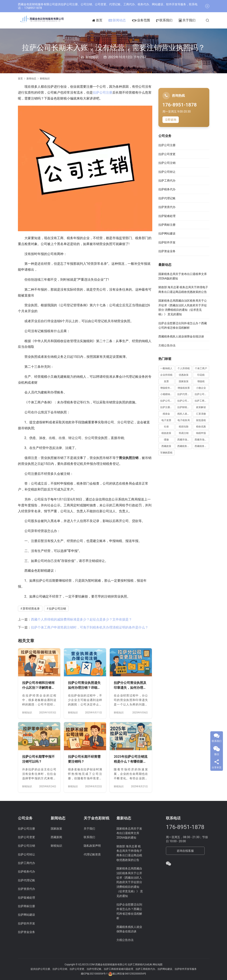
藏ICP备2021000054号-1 (95, 974)
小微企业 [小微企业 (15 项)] (201, 388)
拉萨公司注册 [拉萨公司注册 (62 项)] (167, 401)
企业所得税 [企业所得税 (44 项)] (166, 375)
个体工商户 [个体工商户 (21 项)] (201, 368)
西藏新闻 (56, 837)
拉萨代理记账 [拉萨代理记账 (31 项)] (185, 394)
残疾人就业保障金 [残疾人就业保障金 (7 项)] (185, 414)
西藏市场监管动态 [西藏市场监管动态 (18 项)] (185, 440)
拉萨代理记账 (167, 198)
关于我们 (194, 20)
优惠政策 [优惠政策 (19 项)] (184, 375)
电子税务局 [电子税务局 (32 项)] (184, 420)
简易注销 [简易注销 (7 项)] (184, 433)
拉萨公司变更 (167, 154)
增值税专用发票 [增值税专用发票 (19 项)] (167, 388)
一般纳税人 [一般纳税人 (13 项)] (166, 368)
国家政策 (56, 829)
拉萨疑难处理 (167, 216)
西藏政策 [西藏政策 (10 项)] (166, 446)
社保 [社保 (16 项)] (166, 427)
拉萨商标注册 (167, 225)
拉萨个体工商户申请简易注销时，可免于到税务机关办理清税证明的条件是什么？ (90, 627)
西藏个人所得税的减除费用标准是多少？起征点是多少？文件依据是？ (81, 619)
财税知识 (92, 57)
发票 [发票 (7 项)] (166, 381)
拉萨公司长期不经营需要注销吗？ (84, 759)
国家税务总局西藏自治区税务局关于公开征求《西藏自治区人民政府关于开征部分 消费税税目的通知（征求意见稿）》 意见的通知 (130, 882)
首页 (104, 20)
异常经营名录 (31, 609)
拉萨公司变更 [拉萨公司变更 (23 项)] (202, 394)
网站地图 (158, 965)
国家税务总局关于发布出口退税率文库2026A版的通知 (129, 833)
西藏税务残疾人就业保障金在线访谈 (181, 336)
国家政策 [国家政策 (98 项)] (184, 381)
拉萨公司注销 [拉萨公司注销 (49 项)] (185, 401)
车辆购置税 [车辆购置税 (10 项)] (166, 453)
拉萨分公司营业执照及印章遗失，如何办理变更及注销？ (130, 685)
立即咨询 (171, 120)
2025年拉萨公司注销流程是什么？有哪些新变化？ (131, 759)
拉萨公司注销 (57, 609)
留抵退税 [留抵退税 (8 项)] (201, 420)
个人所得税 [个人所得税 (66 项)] (184, 368)
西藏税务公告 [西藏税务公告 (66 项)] (185, 446)
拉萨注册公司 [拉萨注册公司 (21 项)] (167, 407)
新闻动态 (124, 20)
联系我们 (171, 20)
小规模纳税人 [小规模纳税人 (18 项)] (167, 394)
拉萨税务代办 (167, 189)
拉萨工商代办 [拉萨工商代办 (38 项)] (202, 401)
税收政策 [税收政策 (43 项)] (166, 433)
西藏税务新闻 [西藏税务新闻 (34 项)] (202, 446)
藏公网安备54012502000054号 (129, 974)
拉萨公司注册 (103, 93)
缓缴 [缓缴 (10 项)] (166, 440)
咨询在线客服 (185, 851)
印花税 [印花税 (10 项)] (201, 375)
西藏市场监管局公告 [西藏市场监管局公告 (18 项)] (202, 440)
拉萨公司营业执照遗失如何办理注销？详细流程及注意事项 (84, 685)
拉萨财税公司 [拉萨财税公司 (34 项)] (185, 407)
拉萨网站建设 (167, 233)
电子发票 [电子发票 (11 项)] (166, 420)
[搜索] (214, 20)
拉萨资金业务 (167, 251)
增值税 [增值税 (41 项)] (201, 381)
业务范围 (148, 20)
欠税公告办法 (167, 345)
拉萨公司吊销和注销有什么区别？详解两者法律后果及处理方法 (38, 685)
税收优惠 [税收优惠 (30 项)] (201, 427)
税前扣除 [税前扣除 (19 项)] (184, 427)
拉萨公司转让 (167, 172)
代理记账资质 (92, 854)
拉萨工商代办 (167, 181)
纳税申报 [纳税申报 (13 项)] (201, 433)
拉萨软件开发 (167, 242)
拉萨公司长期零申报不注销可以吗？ (38, 759)
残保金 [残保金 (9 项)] (166, 414)
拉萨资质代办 (167, 207)
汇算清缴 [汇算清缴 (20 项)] (201, 414)
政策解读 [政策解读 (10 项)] (201, 407)
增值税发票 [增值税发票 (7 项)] (184, 388)
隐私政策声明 (92, 846)
